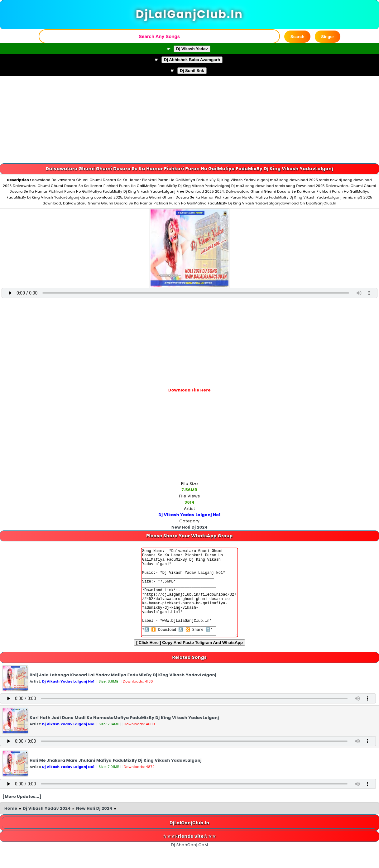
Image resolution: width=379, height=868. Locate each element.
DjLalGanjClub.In (190, 14)
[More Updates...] (22, 815)
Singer (327, 37)
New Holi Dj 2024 (94, 827)
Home (11, 827)
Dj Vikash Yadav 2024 (47, 827)
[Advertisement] (189, 120)
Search (297, 37)
